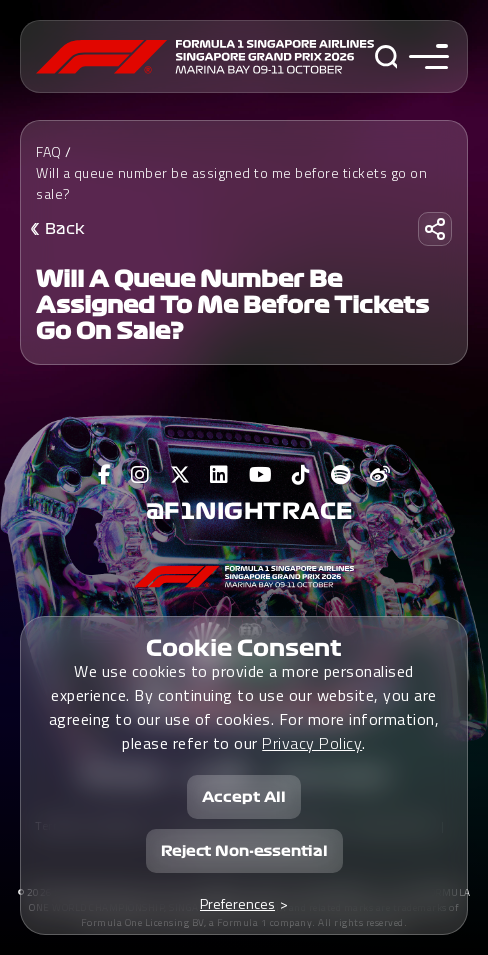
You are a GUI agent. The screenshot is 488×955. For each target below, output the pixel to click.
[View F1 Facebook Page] (105, 475)
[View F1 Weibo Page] (380, 475)
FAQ (49, 151)
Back (65, 229)
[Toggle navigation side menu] (424, 56)
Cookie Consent (244, 648)
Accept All (244, 797)
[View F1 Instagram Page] (140, 475)
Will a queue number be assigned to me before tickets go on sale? (231, 183)
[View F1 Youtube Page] (261, 475)
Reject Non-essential (244, 851)
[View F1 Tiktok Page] (301, 475)
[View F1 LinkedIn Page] (219, 475)
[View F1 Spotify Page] (341, 475)
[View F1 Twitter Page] (180, 475)
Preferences (237, 903)
